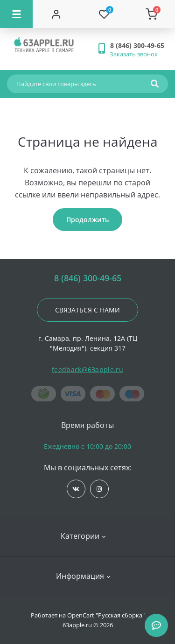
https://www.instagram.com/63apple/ (99, 489)
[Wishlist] (104, 14)
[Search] (155, 84)
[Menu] (16, 14)
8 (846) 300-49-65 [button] (88, 278)
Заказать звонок (134, 54)
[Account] (56, 14)
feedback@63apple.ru (87, 369)
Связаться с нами (87, 310)
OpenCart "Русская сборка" (106, 615)
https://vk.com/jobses (76, 489)
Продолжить (87, 220)
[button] (139, 45)
